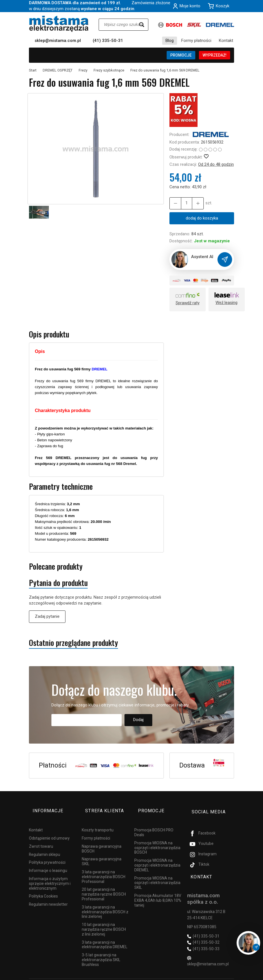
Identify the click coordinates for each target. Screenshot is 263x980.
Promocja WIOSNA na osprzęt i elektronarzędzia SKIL (157, 874)
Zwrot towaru (41, 838)
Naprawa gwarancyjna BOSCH (102, 840)
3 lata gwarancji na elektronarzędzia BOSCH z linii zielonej (105, 903)
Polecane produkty (56, 567)
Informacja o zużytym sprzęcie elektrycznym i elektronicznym (50, 875)
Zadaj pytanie (47, 617)
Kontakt (226, 41)
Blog (170, 41)
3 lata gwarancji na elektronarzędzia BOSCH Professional (104, 868)
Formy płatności (196, 41)
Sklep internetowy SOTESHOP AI (209, 974)
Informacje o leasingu (48, 862)
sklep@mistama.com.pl (58, 41)
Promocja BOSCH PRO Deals (154, 824)
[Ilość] (184, 203)
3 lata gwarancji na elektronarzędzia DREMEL (105, 936)
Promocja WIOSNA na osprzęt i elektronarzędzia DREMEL (157, 857)
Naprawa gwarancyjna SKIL (102, 853)
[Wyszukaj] (142, 25)
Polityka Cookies (43, 888)
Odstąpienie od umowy (49, 830)
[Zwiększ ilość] (174, 203)
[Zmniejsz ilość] (194, 203)
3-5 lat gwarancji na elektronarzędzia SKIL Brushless (101, 951)
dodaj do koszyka (202, 218)
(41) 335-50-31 (108, 41)
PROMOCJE (181, 55)
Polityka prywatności (47, 854)
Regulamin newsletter (48, 896)
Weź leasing (226, 303)
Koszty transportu (98, 822)
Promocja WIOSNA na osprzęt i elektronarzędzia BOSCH (157, 839)
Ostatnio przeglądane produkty (73, 643)
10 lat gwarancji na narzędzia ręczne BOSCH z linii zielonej (104, 921)
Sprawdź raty (188, 303)
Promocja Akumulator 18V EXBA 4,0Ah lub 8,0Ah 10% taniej (158, 892)
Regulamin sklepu (45, 846)
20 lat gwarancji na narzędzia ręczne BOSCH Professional (104, 886)
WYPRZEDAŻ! (215, 55)
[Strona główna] (59, 24)
